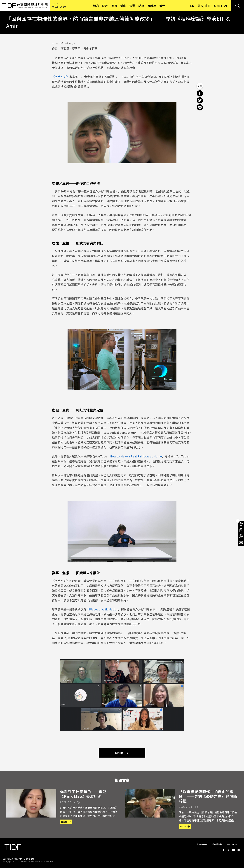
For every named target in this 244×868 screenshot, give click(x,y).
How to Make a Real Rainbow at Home (136, 456)
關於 (105, 6)
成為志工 (241, 536)
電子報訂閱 (241, 543)
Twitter (228, 850)
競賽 (132, 6)
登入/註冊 (204, 6)
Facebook (223, 850)
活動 (123, 6)
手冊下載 (241, 530)
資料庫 (152, 6)
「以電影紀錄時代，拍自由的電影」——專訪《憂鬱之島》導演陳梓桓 (208, 796)
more (64, 822)
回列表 (119, 753)
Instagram (238, 850)
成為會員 (241, 524)
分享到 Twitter (200, 100)
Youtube (233, 850)
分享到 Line (200, 107)
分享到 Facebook (200, 93)
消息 (96, 6)
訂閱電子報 (202, 844)
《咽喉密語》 (61, 77)
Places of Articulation (104, 609)
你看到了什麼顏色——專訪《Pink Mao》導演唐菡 (83, 794)
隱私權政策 (217, 844)
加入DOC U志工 (234, 844)
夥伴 (162, 6)
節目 (114, 6)
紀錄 (141, 6)
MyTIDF (222, 5)
